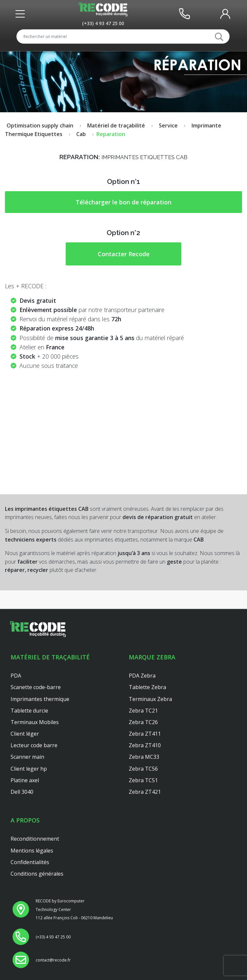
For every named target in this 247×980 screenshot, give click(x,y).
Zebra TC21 (143, 711)
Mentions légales (32, 851)
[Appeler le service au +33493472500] (103, 23)
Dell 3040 (22, 792)
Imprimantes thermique (40, 699)
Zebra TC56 (143, 769)
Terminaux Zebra (150, 699)
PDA (16, 676)
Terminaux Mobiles (35, 722)
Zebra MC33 (144, 757)
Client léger (25, 734)
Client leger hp (29, 769)
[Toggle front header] (22, 14)
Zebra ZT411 (145, 734)
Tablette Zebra (147, 687)
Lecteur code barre (34, 745)
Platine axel (25, 780)
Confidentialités (30, 862)
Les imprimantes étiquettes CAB (47, 509)
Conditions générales (37, 874)
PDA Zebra (142, 676)
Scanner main (27, 757)
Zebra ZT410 (145, 745)
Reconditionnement (35, 839)
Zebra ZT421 (145, 792)
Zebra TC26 (143, 722)
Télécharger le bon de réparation (123, 202)
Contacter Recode (124, 254)
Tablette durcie (29, 711)
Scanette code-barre (36, 687)
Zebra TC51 (143, 780)
